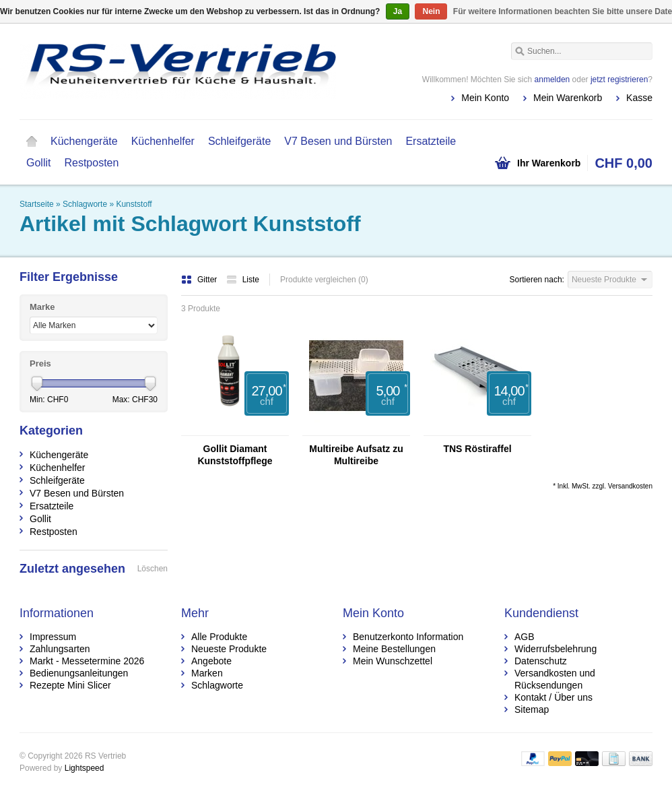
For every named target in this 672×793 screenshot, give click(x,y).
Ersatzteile (431, 141)
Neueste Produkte (229, 649)
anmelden (552, 80)
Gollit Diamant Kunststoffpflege (235, 455)
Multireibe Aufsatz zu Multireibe (356, 455)
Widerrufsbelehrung (556, 649)
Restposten (91, 163)
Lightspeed (85, 768)
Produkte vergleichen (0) (324, 280)
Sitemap (532, 709)
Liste (243, 280)
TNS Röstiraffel (477, 449)
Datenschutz (541, 661)
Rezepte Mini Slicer (70, 685)
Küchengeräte (84, 141)
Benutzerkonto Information (408, 637)
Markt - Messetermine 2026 (87, 661)
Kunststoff (134, 204)
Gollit (38, 163)
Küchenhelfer (163, 141)
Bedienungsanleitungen (79, 673)
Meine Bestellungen (394, 649)
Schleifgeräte (239, 141)
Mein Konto (485, 98)
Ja (398, 11)
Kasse (639, 98)
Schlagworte (85, 204)
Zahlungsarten (60, 649)
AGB (525, 637)
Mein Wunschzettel (393, 661)
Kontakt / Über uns (553, 697)
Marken (207, 673)
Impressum (53, 637)
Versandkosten (630, 486)
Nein (431, 11)
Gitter (200, 280)
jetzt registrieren (619, 80)
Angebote (211, 661)
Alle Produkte (219, 637)
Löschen (153, 569)
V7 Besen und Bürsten (338, 141)
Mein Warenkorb (568, 98)
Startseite (32, 141)
